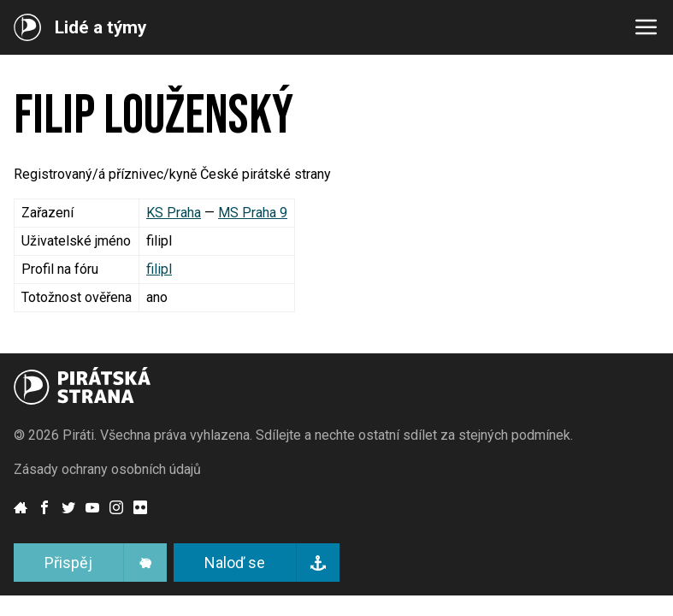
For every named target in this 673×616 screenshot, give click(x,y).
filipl (159, 269)
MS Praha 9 (253, 213)
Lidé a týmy (100, 28)
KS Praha (174, 213)
